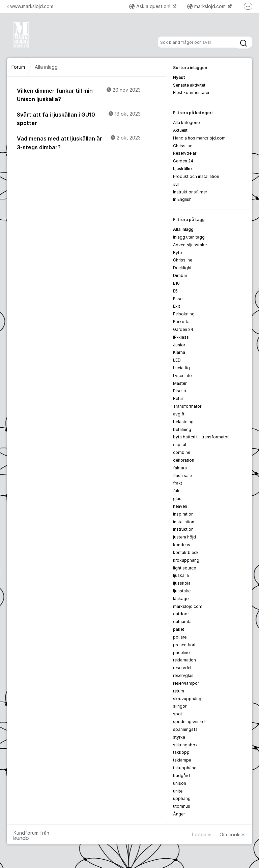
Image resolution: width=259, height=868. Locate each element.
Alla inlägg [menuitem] (183, 229)
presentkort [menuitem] (184, 645)
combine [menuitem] (182, 452)
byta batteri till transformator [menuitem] (201, 437)
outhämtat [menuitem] (183, 622)
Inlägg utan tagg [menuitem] (189, 237)
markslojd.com (207, 6)
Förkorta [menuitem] (181, 322)
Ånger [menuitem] (179, 814)
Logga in (202, 834)
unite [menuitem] (178, 791)
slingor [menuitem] (180, 706)
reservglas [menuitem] (183, 675)
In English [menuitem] (182, 199)
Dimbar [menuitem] (180, 275)
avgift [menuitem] (179, 414)
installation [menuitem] (184, 522)
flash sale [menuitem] (182, 476)
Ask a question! (150, 6)
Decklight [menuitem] (182, 268)
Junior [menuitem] (179, 345)
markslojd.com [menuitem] (188, 606)
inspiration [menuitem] (183, 514)
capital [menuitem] (180, 445)
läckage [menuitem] (181, 599)
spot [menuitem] (178, 714)
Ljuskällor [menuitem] (183, 169)
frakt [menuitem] (178, 483)
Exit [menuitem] (177, 306)
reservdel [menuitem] (182, 668)
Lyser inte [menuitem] (182, 376)
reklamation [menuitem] (184, 660)
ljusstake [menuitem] (182, 591)
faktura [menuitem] (180, 468)
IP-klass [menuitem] (181, 337)
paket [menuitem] (179, 629)
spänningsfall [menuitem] (186, 729)
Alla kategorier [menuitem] (187, 122)
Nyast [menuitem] (179, 77)
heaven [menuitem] (180, 506)
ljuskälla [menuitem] (181, 575)
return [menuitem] (179, 691)
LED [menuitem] (177, 360)
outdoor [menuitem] (181, 614)
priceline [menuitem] (181, 653)
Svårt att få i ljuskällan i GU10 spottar (88, 118)
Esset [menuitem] (178, 299)
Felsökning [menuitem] (184, 314)
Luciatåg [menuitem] (181, 368)
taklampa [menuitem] (182, 760)
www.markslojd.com (30, 6)
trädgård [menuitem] (181, 776)
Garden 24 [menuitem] (183, 161)
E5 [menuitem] (175, 291)
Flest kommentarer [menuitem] (191, 92)
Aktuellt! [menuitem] (181, 130)
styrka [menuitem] (179, 737)
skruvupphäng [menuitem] (187, 699)
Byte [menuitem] (177, 253)
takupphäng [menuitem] (185, 768)
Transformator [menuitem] (187, 406)
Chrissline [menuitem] (183, 146)
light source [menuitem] (184, 568)
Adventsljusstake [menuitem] (190, 245)
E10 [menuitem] (176, 283)
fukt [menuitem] (177, 491)
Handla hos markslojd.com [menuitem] (199, 138)
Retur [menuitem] (178, 398)
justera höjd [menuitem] (184, 537)
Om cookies (233, 834)
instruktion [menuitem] (183, 529)
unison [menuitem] (180, 783)
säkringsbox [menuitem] (185, 745)
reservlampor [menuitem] (186, 683)
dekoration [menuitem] (184, 460)
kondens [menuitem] (182, 545)
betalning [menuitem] (182, 429)
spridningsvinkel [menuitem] (189, 722)
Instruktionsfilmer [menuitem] (190, 192)
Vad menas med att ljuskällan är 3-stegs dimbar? (88, 142)
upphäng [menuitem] (182, 798)
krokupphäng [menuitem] (186, 560)
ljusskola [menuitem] (182, 583)
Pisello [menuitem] (180, 391)
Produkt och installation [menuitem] (196, 176)
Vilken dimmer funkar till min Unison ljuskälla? (88, 95)
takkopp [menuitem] (181, 752)
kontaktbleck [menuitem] (186, 552)
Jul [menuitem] (176, 184)
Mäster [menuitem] (180, 383)
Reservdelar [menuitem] (185, 153)
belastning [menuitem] (183, 422)
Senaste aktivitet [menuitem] (189, 85)
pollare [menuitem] (180, 637)
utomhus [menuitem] (182, 806)
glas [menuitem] (177, 499)
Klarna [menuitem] (179, 352)
